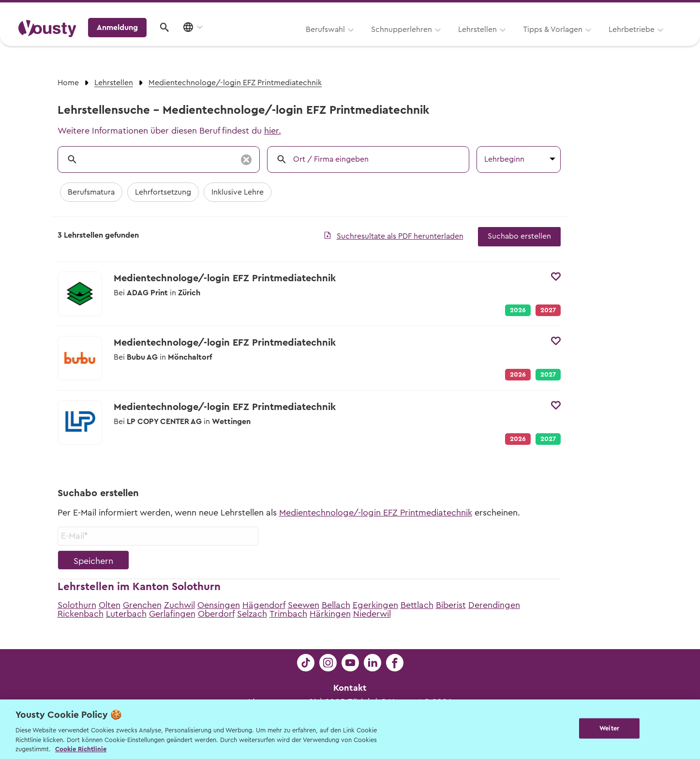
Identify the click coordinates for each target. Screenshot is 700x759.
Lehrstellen (355, 42)
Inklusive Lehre (238, 192)
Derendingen (494, 605)
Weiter (609, 728)
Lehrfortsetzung (163, 192)
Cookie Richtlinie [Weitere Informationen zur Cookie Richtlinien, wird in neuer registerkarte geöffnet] (81, 749)
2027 (548, 375)
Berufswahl (203, 42)
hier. (273, 131)
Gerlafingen (172, 614)
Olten (110, 605)
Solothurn (77, 605)
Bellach (336, 605)
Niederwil (372, 614)
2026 (518, 310)
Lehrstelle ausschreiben (640, 10)
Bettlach (417, 605)
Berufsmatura (91, 192)
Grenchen (142, 605)
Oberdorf (216, 614)
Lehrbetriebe (509, 42)
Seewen (304, 605)
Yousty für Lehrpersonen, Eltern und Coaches (502, 10)
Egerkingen (375, 605)
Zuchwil (179, 605)
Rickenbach (81, 614)
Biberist (451, 605)
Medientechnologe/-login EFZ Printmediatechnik (376, 513)
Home (68, 83)
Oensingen (219, 605)
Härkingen (330, 614)
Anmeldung (598, 41)
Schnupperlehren (279, 42)
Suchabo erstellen (519, 236)
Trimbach (288, 614)
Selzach (252, 614)
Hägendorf (264, 605)
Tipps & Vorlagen (430, 42)
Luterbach (126, 614)
